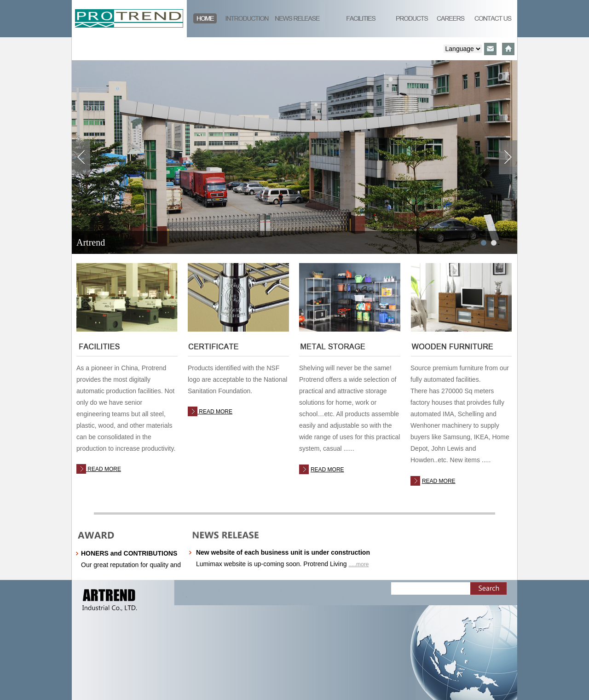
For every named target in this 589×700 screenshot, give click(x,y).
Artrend (91, 242)
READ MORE (104, 469)
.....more (358, 564)
